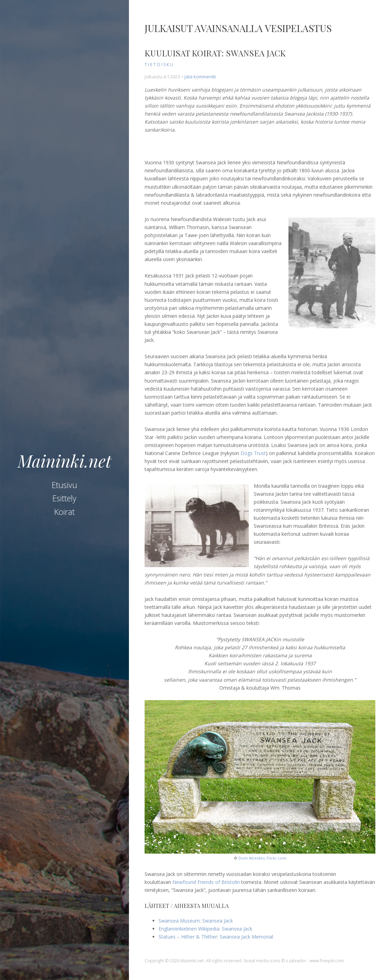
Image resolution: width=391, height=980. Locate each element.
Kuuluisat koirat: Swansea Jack (215, 53)
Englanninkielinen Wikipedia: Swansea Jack (205, 929)
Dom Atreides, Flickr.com (262, 858)
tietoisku (159, 65)
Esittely (64, 498)
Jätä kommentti (200, 77)
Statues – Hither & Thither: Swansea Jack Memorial (216, 937)
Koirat (64, 512)
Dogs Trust (253, 453)
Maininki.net (64, 461)
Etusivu (64, 485)
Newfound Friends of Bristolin (206, 882)
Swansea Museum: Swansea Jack (196, 921)
